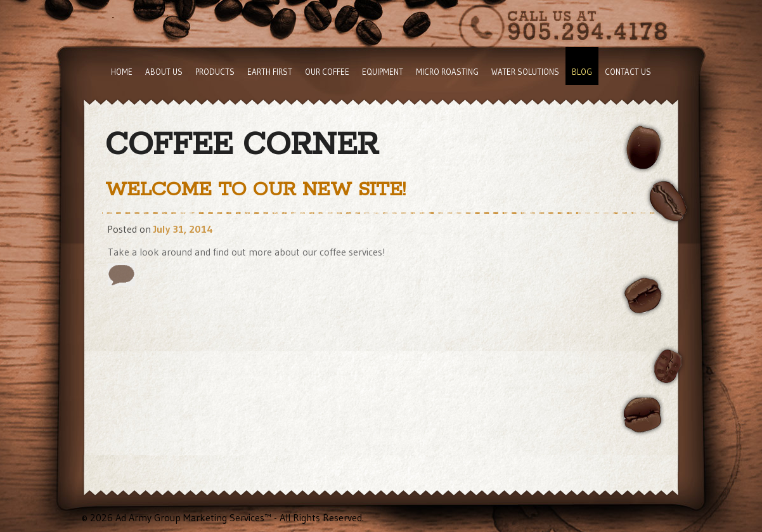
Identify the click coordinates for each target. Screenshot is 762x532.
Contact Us (628, 72)
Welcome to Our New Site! (255, 190)
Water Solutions (525, 72)
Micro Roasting (447, 72)
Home (122, 72)
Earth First (270, 72)
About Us (164, 72)
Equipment (383, 72)
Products (215, 72)
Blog (582, 72)
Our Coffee (327, 72)
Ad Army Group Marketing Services (190, 517)
